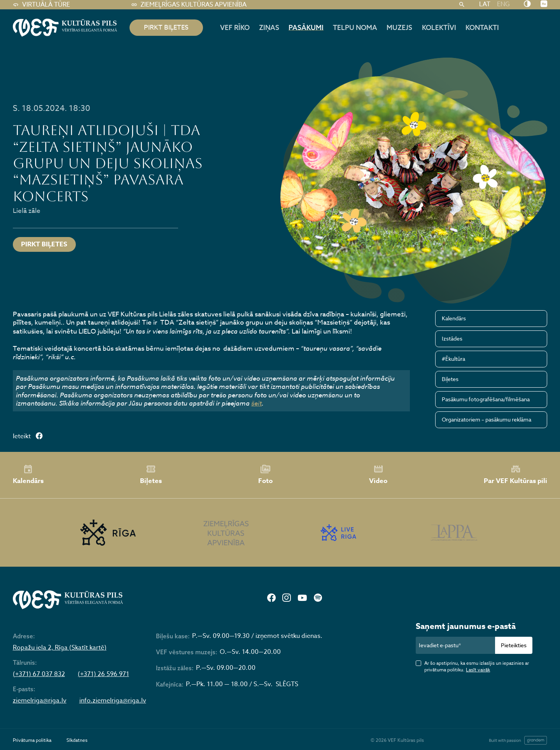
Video (378, 475)
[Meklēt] (462, 5)
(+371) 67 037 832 (39, 674)
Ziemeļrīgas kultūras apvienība (189, 5)
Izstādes (452, 338)
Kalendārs (454, 318)
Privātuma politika (32, 740)
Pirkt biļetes (44, 244)
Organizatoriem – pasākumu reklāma (486, 419)
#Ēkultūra (453, 359)
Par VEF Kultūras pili (515, 475)
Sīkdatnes (77, 740)
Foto (265, 475)
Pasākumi (306, 27)
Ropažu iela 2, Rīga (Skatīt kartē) (60, 648)
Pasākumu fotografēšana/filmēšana (486, 399)
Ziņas (269, 27)
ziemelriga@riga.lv (40, 701)
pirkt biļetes (166, 27)
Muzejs (399, 27)
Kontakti (482, 27)
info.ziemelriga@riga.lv (113, 701)
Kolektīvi (439, 27)
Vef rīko (235, 27)
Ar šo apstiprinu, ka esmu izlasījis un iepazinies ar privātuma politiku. (477, 666)
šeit (256, 403)
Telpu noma (355, 27)
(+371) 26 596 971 (103, 674)
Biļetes (450, 379)
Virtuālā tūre (41, 5)
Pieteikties (514, 645)
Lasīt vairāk (478, 670)
